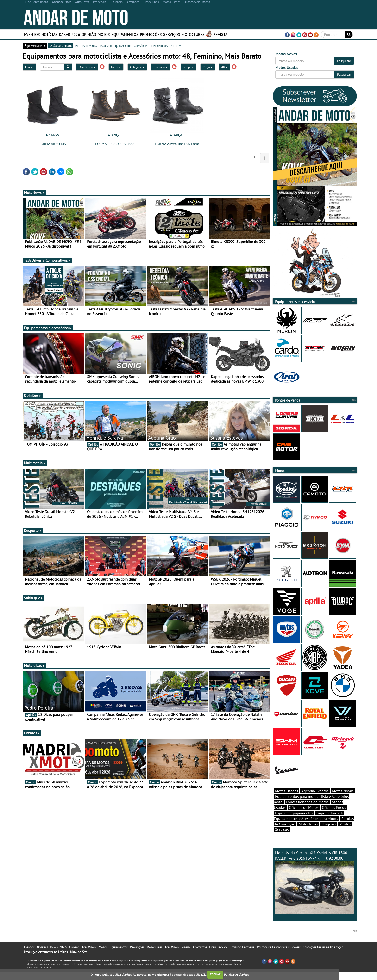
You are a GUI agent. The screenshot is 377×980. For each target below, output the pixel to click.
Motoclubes (193, 34)
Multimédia (35, 463)
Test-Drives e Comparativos (47, 260)
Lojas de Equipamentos (294, 813)
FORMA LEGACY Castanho (115, 144)
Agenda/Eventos (315, 791)
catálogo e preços (61, 46)
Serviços (172, 34)
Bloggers (329, 824)
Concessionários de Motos (307, 802)
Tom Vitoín (89, 947)
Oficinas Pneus (334, 807)
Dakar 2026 (69, 34)
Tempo (188, 67)
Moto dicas (34, 665)
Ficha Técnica (218, 947)
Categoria (137, 67)
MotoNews (34, 192)
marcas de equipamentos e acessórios (124, 46)
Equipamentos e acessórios (48, 328)
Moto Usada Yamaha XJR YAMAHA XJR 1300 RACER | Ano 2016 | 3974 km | (315, 882)
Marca (116, 67)
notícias (176, 46)
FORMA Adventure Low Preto (177, 144)
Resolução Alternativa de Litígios (46, 952)
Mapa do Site (79, 952)
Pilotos (345, 824)
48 (224, 67)
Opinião (89, 34)
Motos (104, 34)
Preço (208, 67)
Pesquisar (344, 61)
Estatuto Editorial (242, 947)
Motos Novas (343, 791)
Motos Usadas (287, 791)
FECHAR (215, 974)
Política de (236, 974)
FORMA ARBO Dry (52, 144)
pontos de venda (86, 46)
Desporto (33, 530)
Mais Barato (87, 67)
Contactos (200, 947)
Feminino (160, 67)
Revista (220, 34)
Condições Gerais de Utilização (323, 947)
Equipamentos (125, 34)
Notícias (49, 34)
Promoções (151, 34)
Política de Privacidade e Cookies (279, 947)
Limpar (29, 67)
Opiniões (33, 395)
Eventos (32, 34)
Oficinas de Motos (304, 807)
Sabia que (33, 598)
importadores (159, 46)
